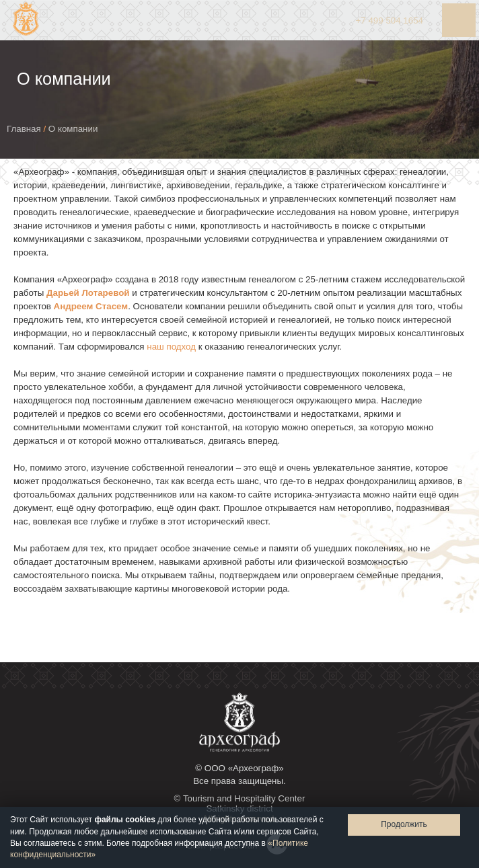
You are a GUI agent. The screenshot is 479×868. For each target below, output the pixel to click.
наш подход (171, 347)
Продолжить (404, 824)
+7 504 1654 (390, 21)
